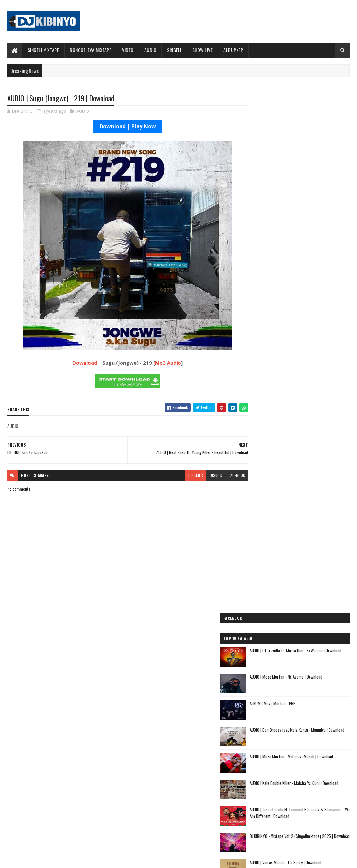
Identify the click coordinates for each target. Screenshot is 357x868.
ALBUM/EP (233, 50)
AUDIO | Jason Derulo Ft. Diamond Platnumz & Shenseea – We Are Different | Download (311, 305)
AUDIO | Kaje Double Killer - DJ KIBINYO (286, 628)
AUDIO (150, 50)
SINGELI (174, 50)
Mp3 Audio (162, 363)
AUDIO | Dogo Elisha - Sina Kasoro (282, 597)
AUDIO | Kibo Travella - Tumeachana (283, 636)
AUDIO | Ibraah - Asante (271, 667)
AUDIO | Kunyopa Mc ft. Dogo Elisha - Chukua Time (293, 698)
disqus (203, 476)
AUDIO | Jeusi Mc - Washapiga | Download (288, 581)
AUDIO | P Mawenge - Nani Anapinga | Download (191, 799)
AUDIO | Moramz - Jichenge (274, 620)
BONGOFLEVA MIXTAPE (91, 50)
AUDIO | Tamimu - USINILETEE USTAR (283, 651)
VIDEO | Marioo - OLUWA (56, 799)
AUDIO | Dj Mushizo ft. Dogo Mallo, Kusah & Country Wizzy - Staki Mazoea (291, 712)
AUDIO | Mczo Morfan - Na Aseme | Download (313, 169)
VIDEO (128, 50)
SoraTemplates (38, 859)
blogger (183, 476)
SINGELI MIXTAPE (44, 50)
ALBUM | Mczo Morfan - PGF (299, 195)
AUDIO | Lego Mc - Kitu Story (276, 643)
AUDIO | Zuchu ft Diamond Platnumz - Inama (292, 722)
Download (79, 363)
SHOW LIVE (203, 50)
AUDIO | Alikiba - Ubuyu (270, 730)
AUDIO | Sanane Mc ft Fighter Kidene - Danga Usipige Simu (293, 685)
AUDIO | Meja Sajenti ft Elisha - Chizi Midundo (294, 675)
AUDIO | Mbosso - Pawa (270, 604)
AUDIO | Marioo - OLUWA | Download (65, 772)
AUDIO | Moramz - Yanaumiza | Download (309, 381)
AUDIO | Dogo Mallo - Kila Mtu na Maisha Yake (293, 589)
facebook (224, 476)
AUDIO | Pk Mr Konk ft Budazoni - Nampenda (292, 612)
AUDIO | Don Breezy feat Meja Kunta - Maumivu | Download (307, 225)
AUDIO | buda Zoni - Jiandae (275, 659)
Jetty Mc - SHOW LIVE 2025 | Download (185, 772)
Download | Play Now (121, 127)
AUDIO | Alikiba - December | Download (68, 825)
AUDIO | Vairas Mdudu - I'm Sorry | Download (312, 355)
